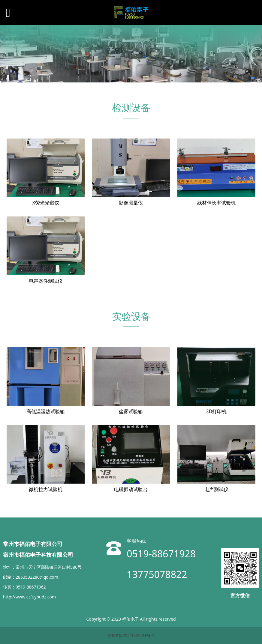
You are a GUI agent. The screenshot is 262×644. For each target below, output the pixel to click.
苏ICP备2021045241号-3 (131, 635)
